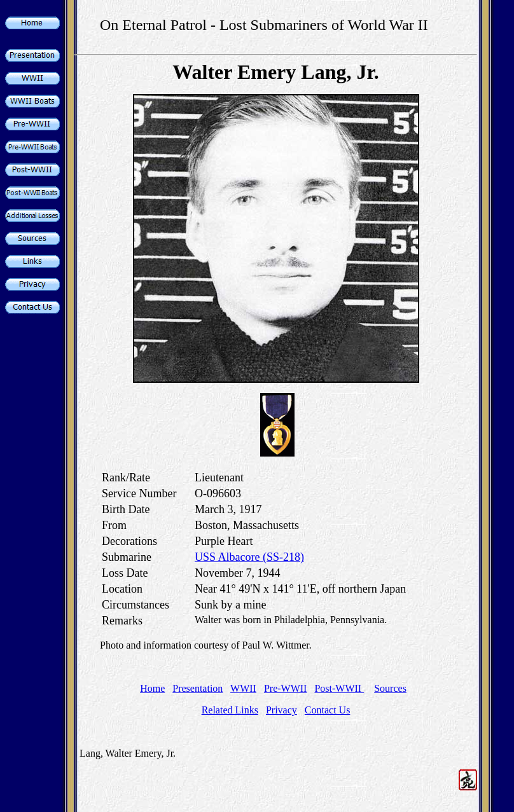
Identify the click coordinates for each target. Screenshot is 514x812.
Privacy (281, 710)
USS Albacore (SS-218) (249, 557)
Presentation (198, 688)
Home (152, 688)
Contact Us (328, 710)
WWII (243, 688)
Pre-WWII (286, 688)
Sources (390, 688)
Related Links (230, 710)
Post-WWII (339, 688)
